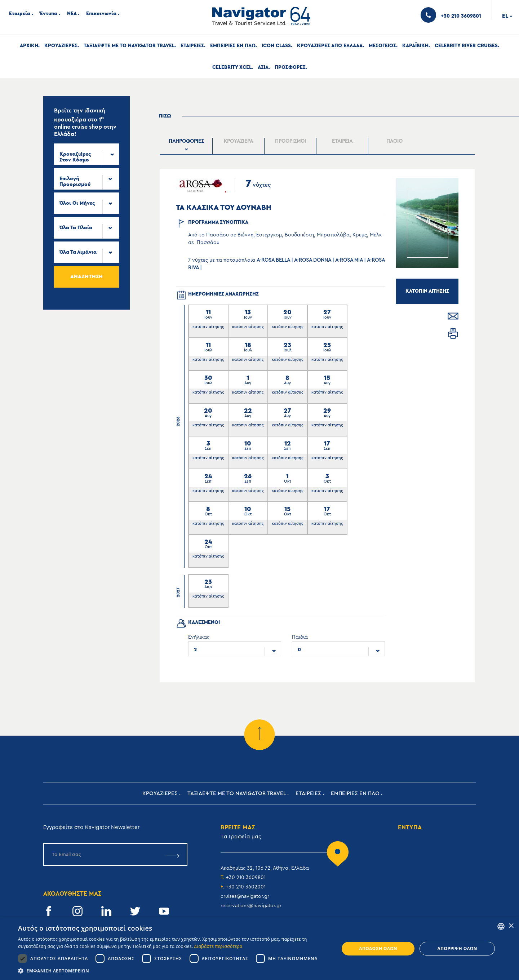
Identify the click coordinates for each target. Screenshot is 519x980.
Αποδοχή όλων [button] (378, 948)
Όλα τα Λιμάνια (78, 252)
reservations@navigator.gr (251, 906)
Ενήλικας (199, 637)
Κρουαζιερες (61, 46)
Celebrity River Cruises (466, 46)
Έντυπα (49, 14)
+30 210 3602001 (246, 887)
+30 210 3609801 (246, 878)
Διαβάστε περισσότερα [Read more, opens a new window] (218, 946)
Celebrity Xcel (232, 67)
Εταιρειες (192, 46)
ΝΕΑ (72, 14)
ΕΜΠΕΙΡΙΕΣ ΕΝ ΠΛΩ (233, 46)
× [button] (511, 926)
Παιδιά (300, 637)
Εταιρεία (20, 14)
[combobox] (86, 154)
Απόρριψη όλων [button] (457, 948)
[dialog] (259, 949)
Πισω (165, 116)
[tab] (187, 146)
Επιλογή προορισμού (75, 182)
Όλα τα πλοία (76, 228)
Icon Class (276, 46)
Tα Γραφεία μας (241, 837)
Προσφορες (290, 67)
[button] (174, 971)
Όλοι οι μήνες (77, 203)
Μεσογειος (382, 46)
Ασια (263, 67)
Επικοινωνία (101, 14)
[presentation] (187, 146)
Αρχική (29, 46)
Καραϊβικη (415, 46)
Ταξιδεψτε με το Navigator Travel (129, 46)
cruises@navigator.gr (245, 896)
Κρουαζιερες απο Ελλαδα (330, 46)
